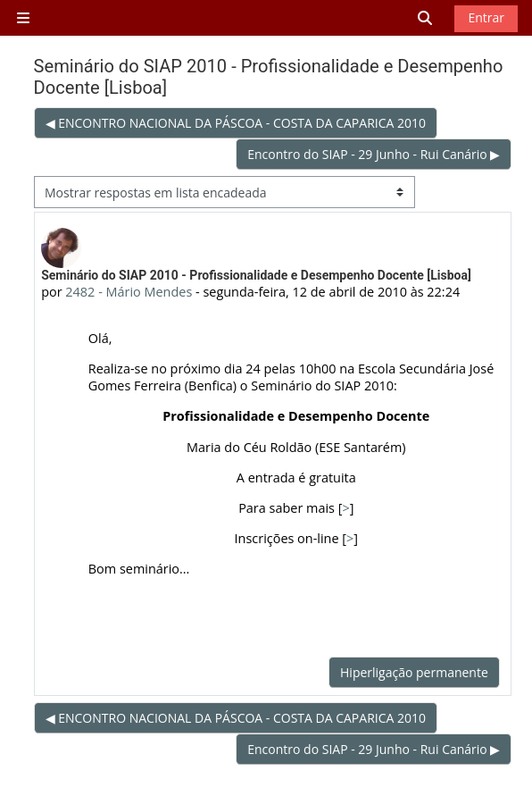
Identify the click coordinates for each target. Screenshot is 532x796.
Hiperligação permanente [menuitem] (414, 672)
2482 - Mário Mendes (129, 292)
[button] (426, 18)
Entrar (486, 17)
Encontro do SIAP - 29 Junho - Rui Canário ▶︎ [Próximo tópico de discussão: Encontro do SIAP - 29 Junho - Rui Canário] (374, 154)
